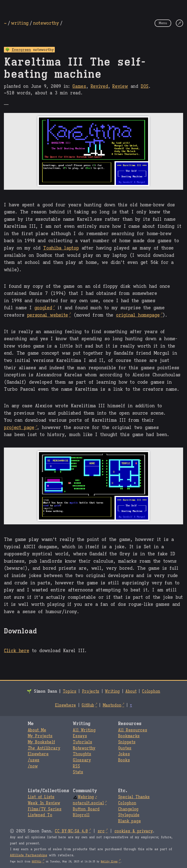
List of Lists (41, 797)
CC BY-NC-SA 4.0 (71, 831)
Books (124, 760)
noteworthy (46, 23)
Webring (83, 797)
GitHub (88, 705)
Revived (99, 86)
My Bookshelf (41, 742)
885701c (37, 862)
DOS (145, 86)
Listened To (40, 815)
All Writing (84, 730)
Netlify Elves (109, 862)
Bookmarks (129, 736)
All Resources (133, 730)
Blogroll (81, 815)
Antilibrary (44, 748)
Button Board (86, 809)
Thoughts (82, 754)
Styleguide (129, 815)
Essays (80, 736)
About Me (37, 730)
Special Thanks (134, 797)
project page (19, 427)
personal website (47, 315)
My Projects (40, 736)
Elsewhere (65, 705)
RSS (76, 766)
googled (43, 308)
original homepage (138, 315)
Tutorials (82, 742)
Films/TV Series (45, 809)
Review (120, 86)
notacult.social (88, 803)
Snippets (127, 742)
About (131, 691)
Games (79, 86)
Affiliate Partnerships (29, 855)
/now (33, 766)
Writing (112, 691)
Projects (91, 691)
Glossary (82, 760)
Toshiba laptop (61, 248)
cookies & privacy (134, 831)
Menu (163, 23)
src (101, 831)
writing (20, 23)
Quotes (125, 748)
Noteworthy (84, 748)
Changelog (128, 809)
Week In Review (44, 803)
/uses (34, 760)
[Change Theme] (179, 23)
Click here (16, 650)
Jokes (124, 754)
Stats (78, 772)
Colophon (151, 691)
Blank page (129, 821)
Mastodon (112, 705)
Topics (70, 691)
